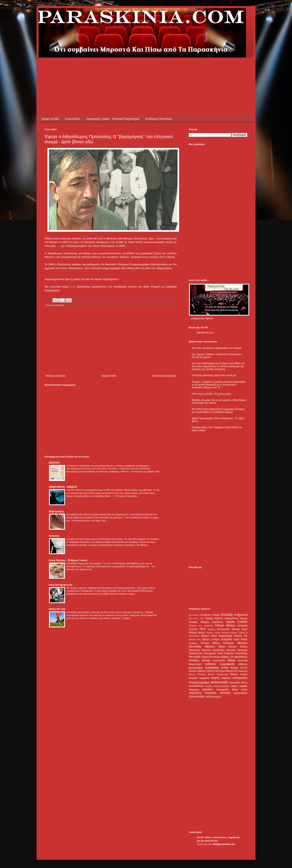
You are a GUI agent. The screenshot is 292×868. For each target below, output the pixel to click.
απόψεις (194, 660)
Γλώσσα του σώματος (201, 626)
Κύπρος (205, 643)
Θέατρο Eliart (240, 629)
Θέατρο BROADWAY (219, 629)
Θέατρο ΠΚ (241, 636)
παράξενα (195, 693)
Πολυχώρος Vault (213, 653)
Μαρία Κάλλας (228, 647)
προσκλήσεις (240, 693)
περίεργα (211, 693)
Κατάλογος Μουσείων (159, 119)
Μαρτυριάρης (56, 511)
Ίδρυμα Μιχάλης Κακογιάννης (222, 618)
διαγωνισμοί (195, 664)
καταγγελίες (240, 678)
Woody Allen (198, 618)
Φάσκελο (54, 536)
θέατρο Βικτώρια (216, 671)
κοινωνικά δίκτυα (238, 683)
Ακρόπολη (218, 622)
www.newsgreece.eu (61, 585)
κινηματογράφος (199, 682)
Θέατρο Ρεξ (195, 639)
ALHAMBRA (194, 615)
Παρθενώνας (196, 653)
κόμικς (234, 686)
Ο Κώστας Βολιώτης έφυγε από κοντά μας (214, 375)
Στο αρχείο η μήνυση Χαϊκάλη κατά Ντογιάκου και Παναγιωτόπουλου (101, 588)
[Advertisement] (118, 67)
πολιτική (225, 693)
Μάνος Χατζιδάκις (223, 643)
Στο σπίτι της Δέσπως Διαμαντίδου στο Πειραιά (217, 348)
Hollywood (241, 615)
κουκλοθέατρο (196, 686)
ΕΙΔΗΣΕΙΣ (54, 463)
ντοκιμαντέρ (223, 690)
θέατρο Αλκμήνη (198, 671)
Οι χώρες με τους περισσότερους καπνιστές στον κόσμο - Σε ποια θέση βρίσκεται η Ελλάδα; (113, 539)
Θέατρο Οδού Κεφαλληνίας (217, 636)
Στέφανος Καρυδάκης (236, 653)
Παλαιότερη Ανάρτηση (164, 376)
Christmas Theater (210, 615)
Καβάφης (193, 643)
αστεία (206, 660)
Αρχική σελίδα (50, 119)
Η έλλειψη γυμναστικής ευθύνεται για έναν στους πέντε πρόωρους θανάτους (105, 612)
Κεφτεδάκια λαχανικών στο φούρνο (84, 563)
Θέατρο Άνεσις (197, 633)
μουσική (208, 689)
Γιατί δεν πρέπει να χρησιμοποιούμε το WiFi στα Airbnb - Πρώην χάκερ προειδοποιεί (109, 490)
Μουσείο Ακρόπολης (213, 650)
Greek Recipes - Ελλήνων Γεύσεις (68, 560)
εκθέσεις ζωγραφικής (220, 664)
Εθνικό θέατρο (225, 625)
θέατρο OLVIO (239, 668)
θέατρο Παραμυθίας (218, 674)
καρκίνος (226, 678)
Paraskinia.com (205, 333)
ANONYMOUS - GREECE (63, 487)
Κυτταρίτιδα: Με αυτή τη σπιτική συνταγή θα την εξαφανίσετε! (97, 514)
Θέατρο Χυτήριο (211, 639)
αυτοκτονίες (219, 661)
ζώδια (225, 668)
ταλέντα (210, 697)
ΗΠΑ (203, 629)
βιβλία (232, 660)
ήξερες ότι (227, 657)
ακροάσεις (241, 657)
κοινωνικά (59, 305)
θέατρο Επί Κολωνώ (236, 671)
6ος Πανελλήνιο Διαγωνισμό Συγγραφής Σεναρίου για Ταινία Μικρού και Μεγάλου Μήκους (218, 411)
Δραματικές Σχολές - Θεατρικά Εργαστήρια (113, 119)
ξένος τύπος (240, 690)
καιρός (215, 678)
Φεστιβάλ (195, 657)
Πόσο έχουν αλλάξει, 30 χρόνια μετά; (211, 394)
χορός (218, 697)
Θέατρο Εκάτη (213, 633)
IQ (190, 618)
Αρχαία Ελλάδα (237, 622)
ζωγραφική (212, 668)
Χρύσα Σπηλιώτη (211, 657)
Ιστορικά (226, 639)
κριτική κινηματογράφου (217, 686)
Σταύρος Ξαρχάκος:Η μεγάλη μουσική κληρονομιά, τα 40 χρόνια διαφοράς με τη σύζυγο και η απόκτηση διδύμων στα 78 (219, 385)
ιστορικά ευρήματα (199, 678)
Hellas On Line (57, 609)
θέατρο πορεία (239, 674)
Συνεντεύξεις (72, 119)
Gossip (227, 614)
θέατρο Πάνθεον (197, 674)
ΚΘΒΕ (244, 639)
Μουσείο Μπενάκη (237, 650)
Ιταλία (236, 639)
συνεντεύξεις (197, 696)
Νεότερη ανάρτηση (56, 376)
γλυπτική (243, 661)
